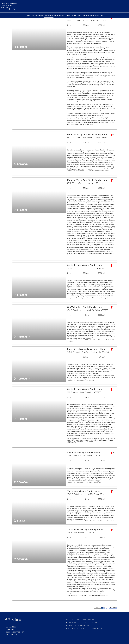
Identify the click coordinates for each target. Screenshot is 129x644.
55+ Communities (38, 15)
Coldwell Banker (73, 620)
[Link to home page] (64, 5)
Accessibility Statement (76, 629)
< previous (98, 608)
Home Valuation (59, 15)
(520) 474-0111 (6, 7)
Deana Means (95, 15)
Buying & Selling (71, 15)
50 (110, 608)
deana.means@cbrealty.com (9, 9)
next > (114, 608)
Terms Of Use (71, 626)
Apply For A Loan (83, 15)
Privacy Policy (84, 626)
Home (28, 15)
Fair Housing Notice (95, 629)
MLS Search (49, 15)
